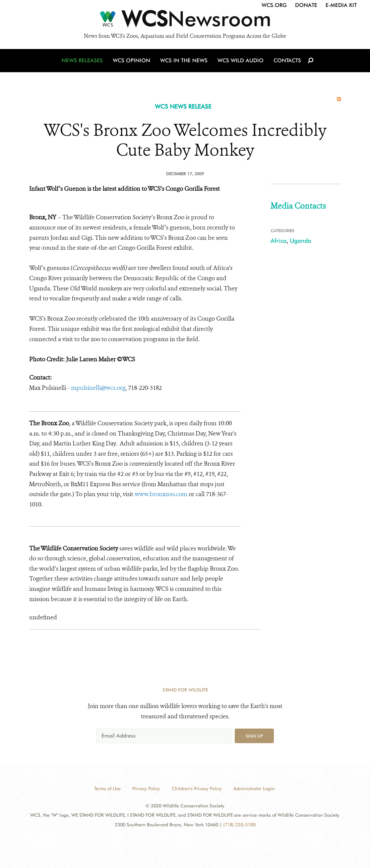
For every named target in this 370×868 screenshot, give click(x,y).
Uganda (300, 241)
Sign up (254, 736)
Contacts (287, 60)
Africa (278, 241)
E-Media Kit (341, 5)
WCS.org (274, 5)
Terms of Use (107, 789)
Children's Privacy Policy (197, 789)
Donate (306, 5)
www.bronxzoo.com (161, 494)
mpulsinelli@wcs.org (97, 388)
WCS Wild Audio (241, 60)
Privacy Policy (146, 789)
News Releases (82, 60)
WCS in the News (184, 60)
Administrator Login (254, 789)
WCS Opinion (131, 60)
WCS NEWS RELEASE (183, 106)
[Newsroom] (185, 21)
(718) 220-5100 (239, 825)
